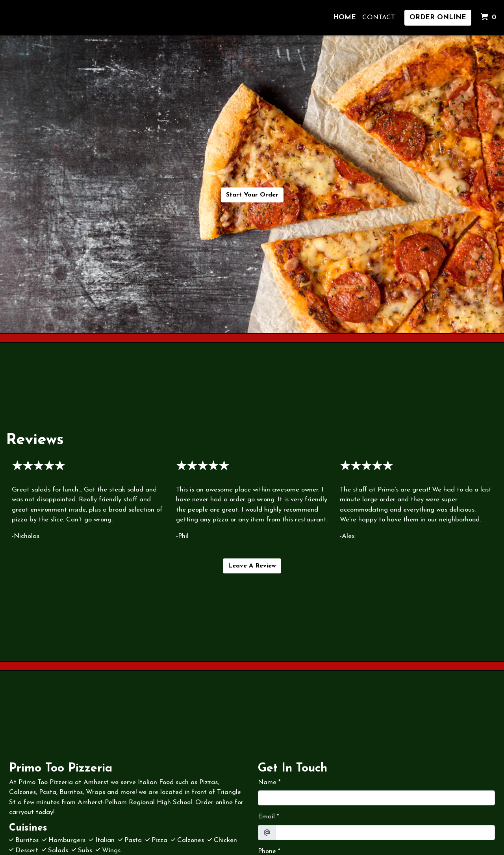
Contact (379, 18)
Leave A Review (252, 566)
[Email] (385, 833)
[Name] (376, 798)
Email (266, 817)
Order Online (438, 18)
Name (267, 782)
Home (345, 18)
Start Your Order (252, 195)
